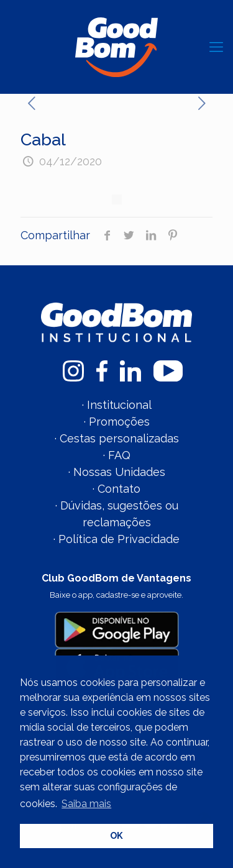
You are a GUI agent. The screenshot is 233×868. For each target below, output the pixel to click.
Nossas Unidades (119, 472)
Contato (119, 489)
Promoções (119, 422)
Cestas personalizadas (119, 438)
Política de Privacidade (119, 539)
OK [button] (116, 835)
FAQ (119, 455)
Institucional (119, 405)
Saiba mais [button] (86, 804)
